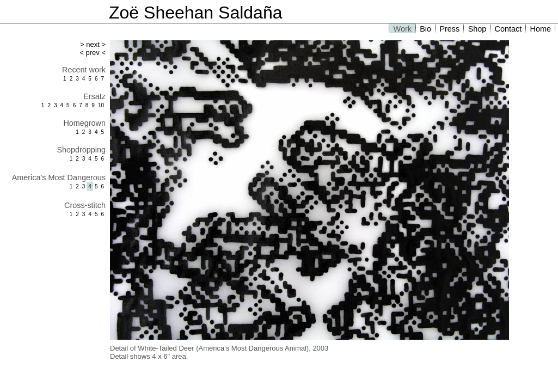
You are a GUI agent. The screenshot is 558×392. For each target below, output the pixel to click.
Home (541, 29)
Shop (477, 29)
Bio (425, 29)
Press (449, 29)
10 (101, 105)
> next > (93, 44)
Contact (508, 29)
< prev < (93, 53)
